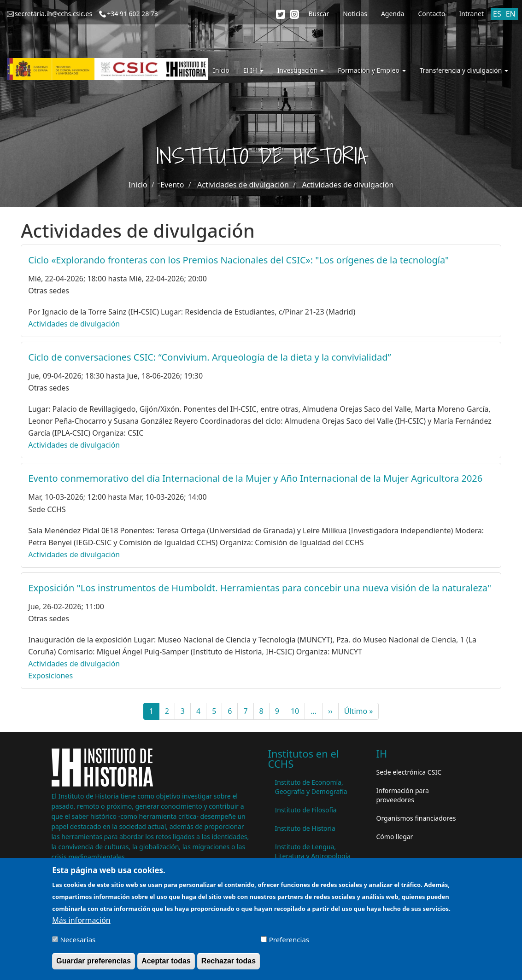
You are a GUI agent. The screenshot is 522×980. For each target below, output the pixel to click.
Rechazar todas (229, 965)
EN (511, 14)
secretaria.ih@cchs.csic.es (53, 14)
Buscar (319, 14)
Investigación (301, 70)
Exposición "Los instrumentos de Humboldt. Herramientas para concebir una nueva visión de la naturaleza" (260, 588)
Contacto (431, 14)
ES (497, 14)
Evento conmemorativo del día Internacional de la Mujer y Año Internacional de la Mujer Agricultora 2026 (255, 478)
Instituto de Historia (305, 828)
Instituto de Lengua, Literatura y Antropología (313, 851)
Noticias (355, 14)
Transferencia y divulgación (464, 70)
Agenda (393, 14)
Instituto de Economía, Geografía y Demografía (311, 787)
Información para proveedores (403, 795)
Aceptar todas (166, 965)
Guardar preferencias (94, 965)
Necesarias (78, 944)
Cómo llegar (395, 837)
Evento (172, 185)
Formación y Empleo (372, 70)
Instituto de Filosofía (306, 810)
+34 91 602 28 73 (132, 14)
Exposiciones (50, 676)
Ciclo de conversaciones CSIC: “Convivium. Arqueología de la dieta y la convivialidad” (209, 357)
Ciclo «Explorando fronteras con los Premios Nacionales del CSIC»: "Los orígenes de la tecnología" (238, 260)
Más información (81, 924)
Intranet (472, 14)
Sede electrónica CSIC (409, 772)
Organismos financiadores (416, 818)
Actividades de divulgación (243, 185)
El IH (253, 70)
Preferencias (289, 944)
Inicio (221, 70)
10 (298, 711)
